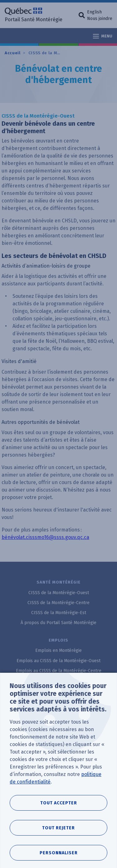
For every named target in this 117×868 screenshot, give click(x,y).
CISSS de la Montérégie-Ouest (61, 53)
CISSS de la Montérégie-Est (59, 613)
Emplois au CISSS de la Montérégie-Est (58, 681)
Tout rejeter (58, 840)
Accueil (13, 53)
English (94, 12)
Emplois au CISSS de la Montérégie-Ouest (58, 661)
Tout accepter (59, 815)
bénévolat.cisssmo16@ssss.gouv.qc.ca (45, 537)
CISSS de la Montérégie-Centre (58, 603)
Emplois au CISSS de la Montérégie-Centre (59, 671)
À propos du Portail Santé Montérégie (58, 623)
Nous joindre (100, 19)
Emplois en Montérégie (58, 650)
